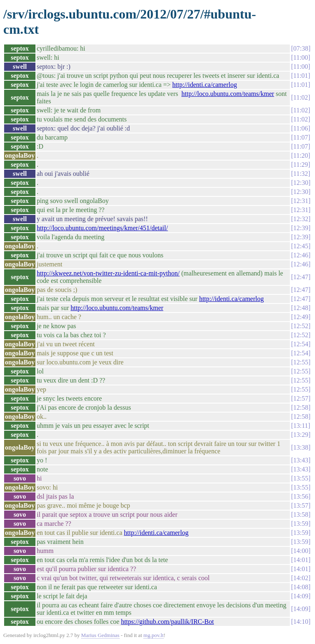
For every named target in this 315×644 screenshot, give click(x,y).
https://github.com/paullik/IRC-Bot (167, 622)
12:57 (301, 398)
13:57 (301, 505)
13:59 (301, 524)
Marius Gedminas (100, 635)
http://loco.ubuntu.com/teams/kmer (228, 94)
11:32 (301, 174)
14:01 (301, 560)
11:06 (301, 128)
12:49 (301, 317)
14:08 (301, 587)
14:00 (301, 551)
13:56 (301, 496)
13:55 (301, 478)
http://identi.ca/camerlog (205, 85)
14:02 (301, 578)
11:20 (301, 155)
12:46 (301, 255)
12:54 (301, 344)
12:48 (301, 308)
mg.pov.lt (154, 635)
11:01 (301, 76)
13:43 (301, 460)
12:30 (301, 183)
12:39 (301, 228)
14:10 (301, 622)
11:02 (301, 97)
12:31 (301, 201)
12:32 (301, 219)
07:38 (301, 48)
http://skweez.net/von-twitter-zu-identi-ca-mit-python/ (108, 273)
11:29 (301, 164)
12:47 (301, 277)
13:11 (301, 426)
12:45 (301, 246)
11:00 (301, 57)
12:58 (301, 407)
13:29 (301, 435)
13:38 (301, 447)
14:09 (301, 596)
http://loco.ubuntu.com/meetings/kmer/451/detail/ (102, 228)
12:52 (301, 326)
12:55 (301, 362)
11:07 (301, 137)
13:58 (301, 514)
